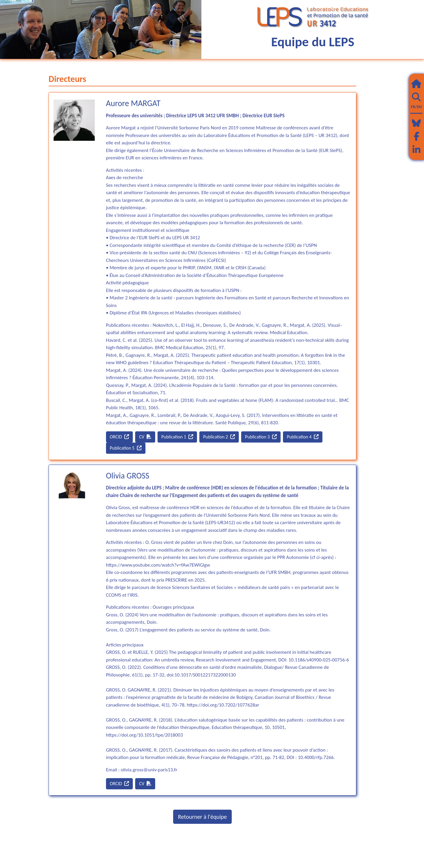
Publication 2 (219, 437)
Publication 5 (126, 448)
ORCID (120, 437)
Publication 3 (261, 437)
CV (145, 437)
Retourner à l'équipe (203, 817)
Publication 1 (177, 437)
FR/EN (416, 107)
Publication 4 (303, 437)
